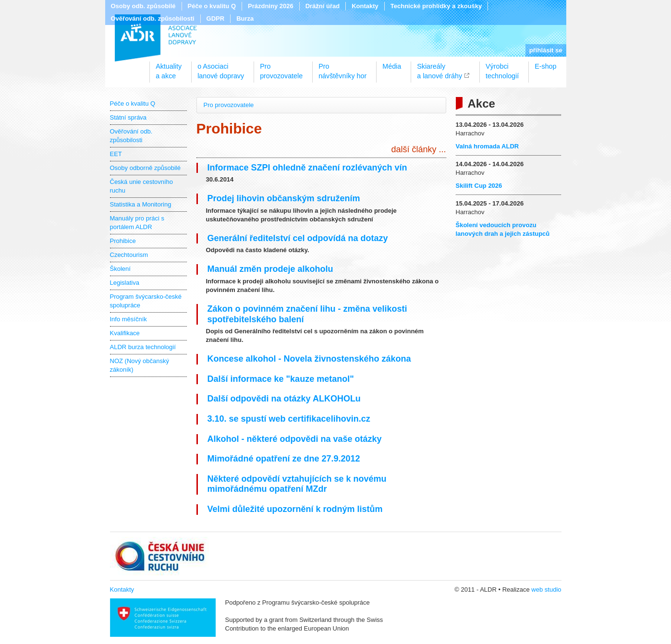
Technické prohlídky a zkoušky (436, 6)
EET (116, 154)
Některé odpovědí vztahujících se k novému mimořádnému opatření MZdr (297, 484)
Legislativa (125, 283)
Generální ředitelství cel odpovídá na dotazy (298, 238)
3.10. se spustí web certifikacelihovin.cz (289, 419)
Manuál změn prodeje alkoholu (270, 269)
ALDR (156, 38)
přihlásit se (546, 50)
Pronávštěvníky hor (342, 68)
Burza (245, 18)
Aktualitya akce (169, 68)
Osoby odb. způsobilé (143, 6)
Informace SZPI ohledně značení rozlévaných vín (307, 168)
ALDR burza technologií (143, 347)
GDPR (216, 18)
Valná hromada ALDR (488, 146)
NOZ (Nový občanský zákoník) (140, 365)
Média (392, 66)
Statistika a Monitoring (141, 204)
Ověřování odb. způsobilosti (153, 18)
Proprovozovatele (281, 68)
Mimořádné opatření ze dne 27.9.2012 (284, 459)
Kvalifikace (125, 333)
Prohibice (123, 241)
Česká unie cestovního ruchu (142, 186)
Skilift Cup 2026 (479, 186)
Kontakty (365, 6)
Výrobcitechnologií (502, 68)
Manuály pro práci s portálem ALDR (137, 223)
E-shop (545, 66)
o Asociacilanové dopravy (221, 68)
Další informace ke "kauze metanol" (281, 379)
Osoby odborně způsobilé (145, 168)
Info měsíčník (128, 319)
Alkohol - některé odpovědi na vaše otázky (295, 439)
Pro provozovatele (229, 105)
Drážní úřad (323, 6)
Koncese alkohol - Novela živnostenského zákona (309, 359)
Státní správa (128, 117)
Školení (120, 269)
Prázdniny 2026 (271, 6)
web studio (546, 589)
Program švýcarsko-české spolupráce (146, 301)
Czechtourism (129, 255)
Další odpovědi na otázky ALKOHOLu (284, 399)
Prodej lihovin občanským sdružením (284, 198)
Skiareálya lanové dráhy (439, 68)
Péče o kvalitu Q (212, 6)
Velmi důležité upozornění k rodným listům (295, 509)
